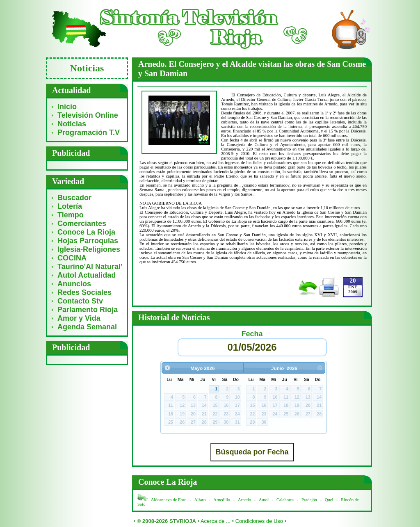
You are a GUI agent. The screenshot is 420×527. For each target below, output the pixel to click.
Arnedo (244, 500)
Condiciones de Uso (259, 521)
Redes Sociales (84, 292)
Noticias (72, 124)
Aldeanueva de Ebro (169, 500)
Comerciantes (82, 224)
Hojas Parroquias (88, 241)
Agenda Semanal (87, 327)
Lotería (70, 206)
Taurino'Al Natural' (90, 267)
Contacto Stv (80, 301)
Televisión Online (88, 115)
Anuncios (74, 284)
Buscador (74, 198)
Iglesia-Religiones (89, 249)
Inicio (67, 107)
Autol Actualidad (87, 275)
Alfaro (200, 500)
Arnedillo (222, 500)
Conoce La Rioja (86, 232)
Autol (264, 500)
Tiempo (71, 215)
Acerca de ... (216, 521)
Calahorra (285, 500)
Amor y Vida (79, 318)
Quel (329, 500)
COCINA (72, 258)
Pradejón (309, 500)
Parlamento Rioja (88, 310)
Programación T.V (89, 132)
